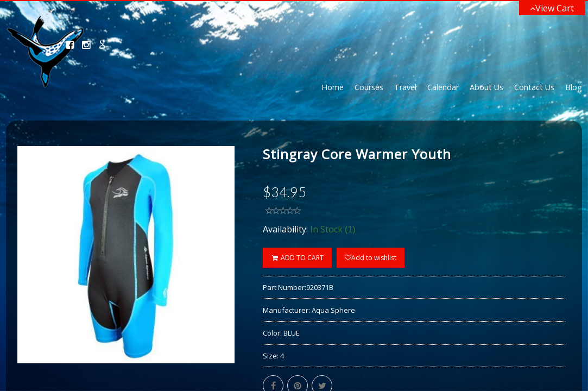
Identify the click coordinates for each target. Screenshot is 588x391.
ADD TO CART (297, 258)
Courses (369, 87)
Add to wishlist (371, 258)
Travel (405, 87)
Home (333, 87)
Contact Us (534, 87)
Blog (574, 87)
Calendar (443, 87)
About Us (486, 87)
